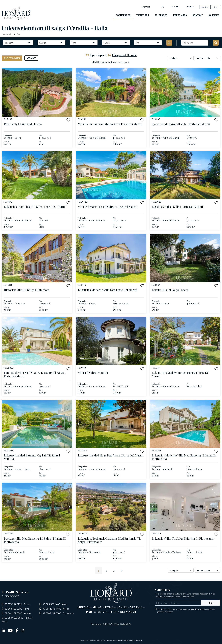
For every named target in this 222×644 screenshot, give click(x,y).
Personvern (97, 624)
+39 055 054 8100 (13, 604)
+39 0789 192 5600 (51, 613)
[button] (68, 120)
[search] (163, 7)
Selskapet (161, 15)
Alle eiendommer (12, 58)
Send (211, 603)
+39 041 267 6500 (13, 613)
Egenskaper (123, 15)
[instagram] (23, 630)
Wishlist (191, 7)
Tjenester (143, 15)
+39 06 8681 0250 (13, 609)
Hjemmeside (7, 34)
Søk (18, 34)
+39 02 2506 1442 (51, 604)
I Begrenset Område (124, 55)
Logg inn (175, 7)
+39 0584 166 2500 (14, 618)
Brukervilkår (126, 624)
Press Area (180, 15)
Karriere (214, 15)
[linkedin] (3, 630)
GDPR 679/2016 (111, 624)
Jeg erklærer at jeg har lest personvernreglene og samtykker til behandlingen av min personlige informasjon (186, 610)
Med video (31, 58)
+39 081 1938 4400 (51, 609)
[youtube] (10, 630)
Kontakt (198, 15)
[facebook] (17, 630)
